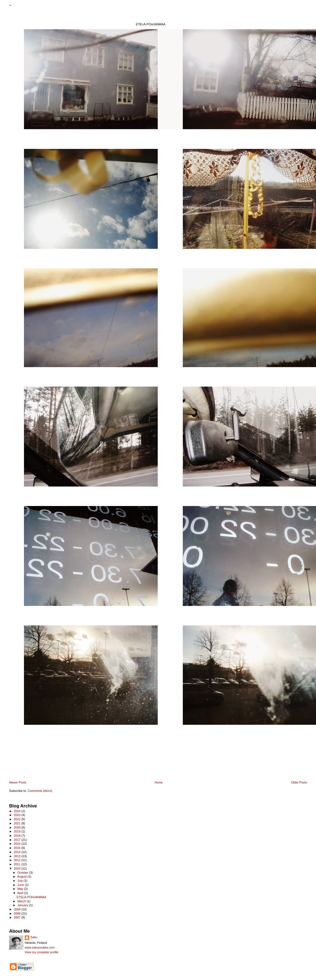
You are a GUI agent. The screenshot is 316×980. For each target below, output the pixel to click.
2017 (17, 840)
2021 (17, 823)
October (23, 873)
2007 (17, 917)
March (22, 901)
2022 (17, 819)
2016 (17, 844)
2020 (17, 827)
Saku (34, 937)
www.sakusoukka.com (40, 947)
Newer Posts (18, 782)
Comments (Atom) (40, 791)
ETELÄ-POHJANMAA (31, 897)
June (21, 885)
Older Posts (299, 782)
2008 (17, 913)
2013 (17, 856)
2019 (17, 831)
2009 (17, 909)
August (22, 876)
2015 (17, 848)
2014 (17, 852)
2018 (17, 836)
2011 (17, 864)
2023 (17, 815)
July (20, 881)
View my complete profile (42, 952)
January (23, 905)
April (21, 893)
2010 (17, 868)
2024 (17, 811)
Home (159, 782)
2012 (17, 860)
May (21, 889)
